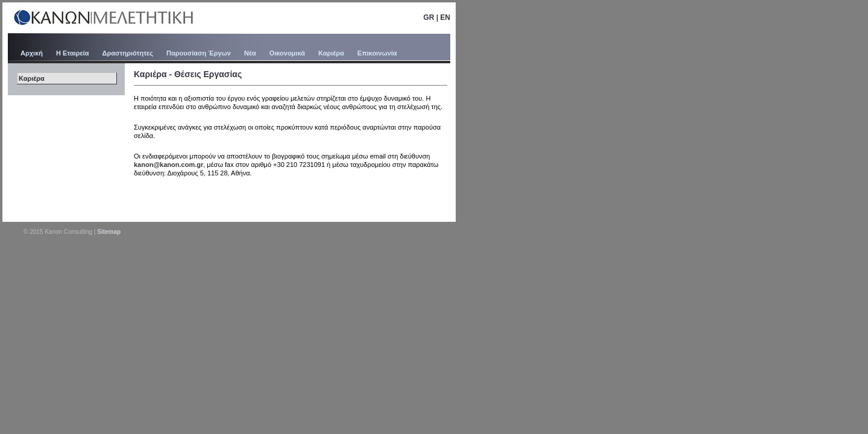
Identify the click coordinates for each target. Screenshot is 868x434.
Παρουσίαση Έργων (199, 53)
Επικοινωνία (377, 53)
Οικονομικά (287, 53)
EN (445, 17)
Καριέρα (331, 53)
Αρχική (32, 53)
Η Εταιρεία (73, 53)
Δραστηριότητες (128, 53)
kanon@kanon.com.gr (168, 165)
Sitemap (109, 232)
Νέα (250, 53)
